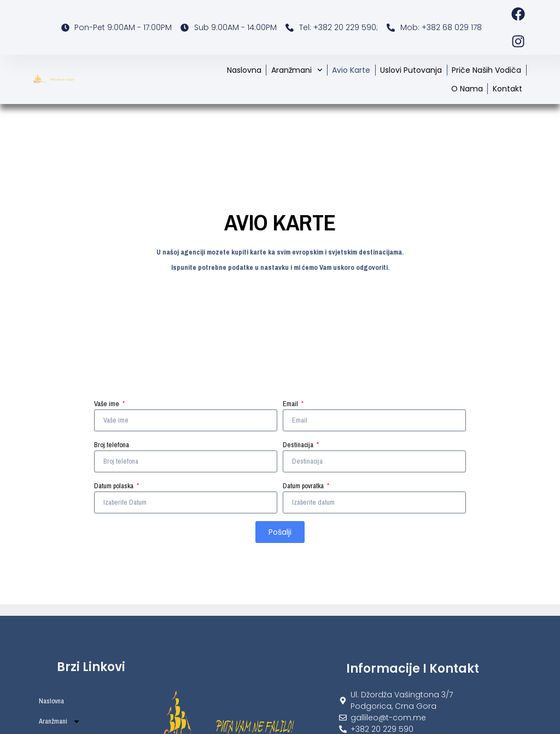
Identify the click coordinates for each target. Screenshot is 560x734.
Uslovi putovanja (411, 70)
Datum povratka (304, 486)
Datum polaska (115, 486)
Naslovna (244, 70)
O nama (467, 89)
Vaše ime (107, 404)
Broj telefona (112, 445)
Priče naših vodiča (486, 70)
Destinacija (299, 445)
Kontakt (507, 89)
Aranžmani (297, 70)
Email (291, 404)
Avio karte (351, 70)
